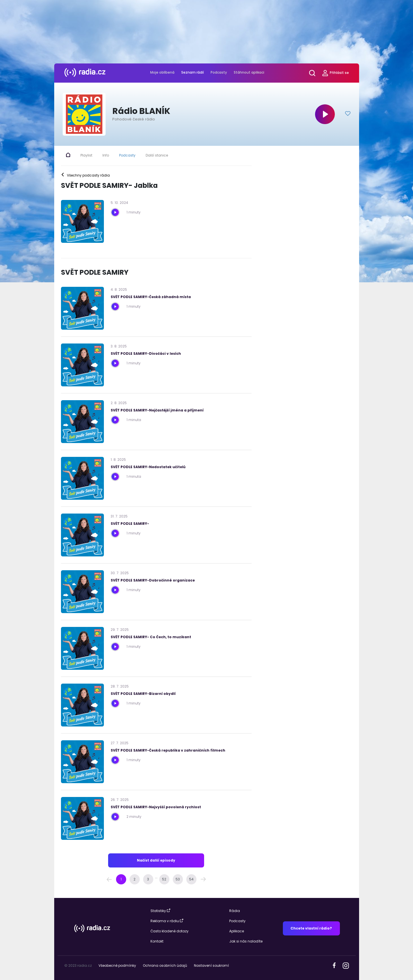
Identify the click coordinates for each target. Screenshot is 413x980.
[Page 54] (191, 879)
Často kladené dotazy (170, 931)
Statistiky (160, 911)
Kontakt (157, 941)
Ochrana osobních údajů (165, 965)
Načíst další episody (156, 860)
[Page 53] (178, 879)
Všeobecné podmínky (117, 965)
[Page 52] (164, 879)
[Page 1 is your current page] (121, 879)
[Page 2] (135, 879)
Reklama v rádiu (167, 921)
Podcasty (219, 72)
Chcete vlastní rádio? (311, 928)
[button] (109, 879)
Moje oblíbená (162, 72)
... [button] (156, 877)
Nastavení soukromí (211, 965)
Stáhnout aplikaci (249, 72)
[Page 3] (148, 879)
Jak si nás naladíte (246, 941)
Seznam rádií (193, 72)
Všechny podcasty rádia (85, 175)
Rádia (235, 911)
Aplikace (237, 931)
